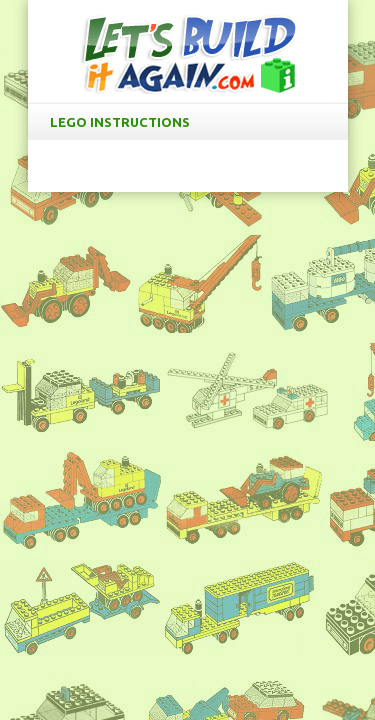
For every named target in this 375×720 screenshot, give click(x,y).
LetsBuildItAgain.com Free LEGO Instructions (188, 53)
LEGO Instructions (192, 122)
